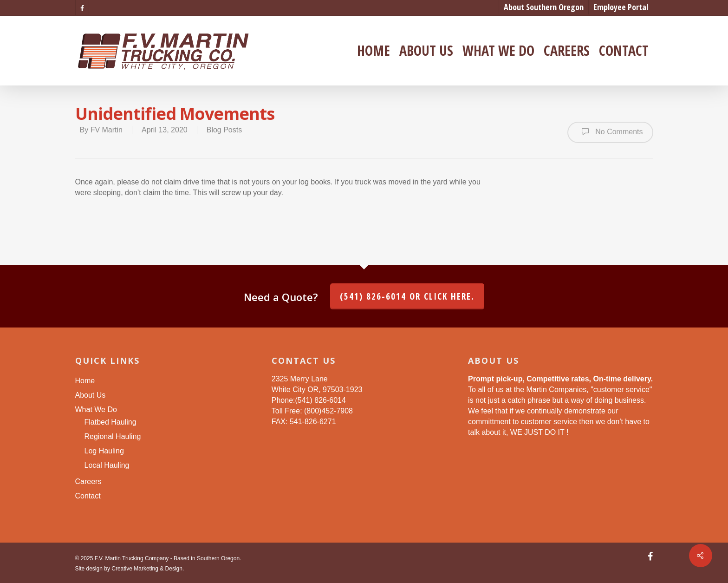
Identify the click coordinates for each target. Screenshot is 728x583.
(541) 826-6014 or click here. (407, 296)
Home (374, 51)
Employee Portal (621, 7)
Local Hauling (107, 465)
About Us (426, 51)
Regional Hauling (113, 436)
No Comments (610, 131)
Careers (567, 51)
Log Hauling (104, 451)
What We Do (498, 51)
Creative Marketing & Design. (148, 569)
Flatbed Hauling (110, 422)
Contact (624, 51)
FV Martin (107, 130)
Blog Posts (224, 130)
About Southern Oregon (544, 7)
